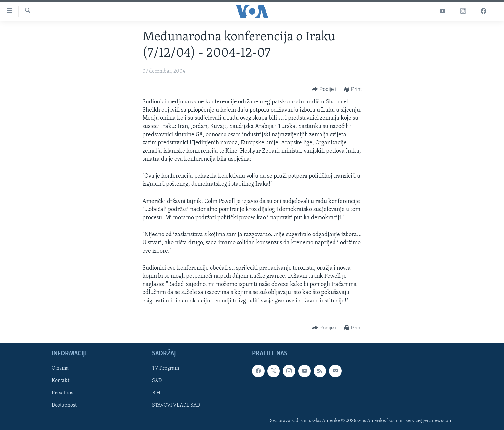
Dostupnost (64, 405)
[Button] (324, 90)
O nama (60, 368)
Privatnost (63, 393)
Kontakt (61, 381)
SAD (157, 381)
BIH (156, 393)
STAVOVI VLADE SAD (176, 405)
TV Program (165, 368)
